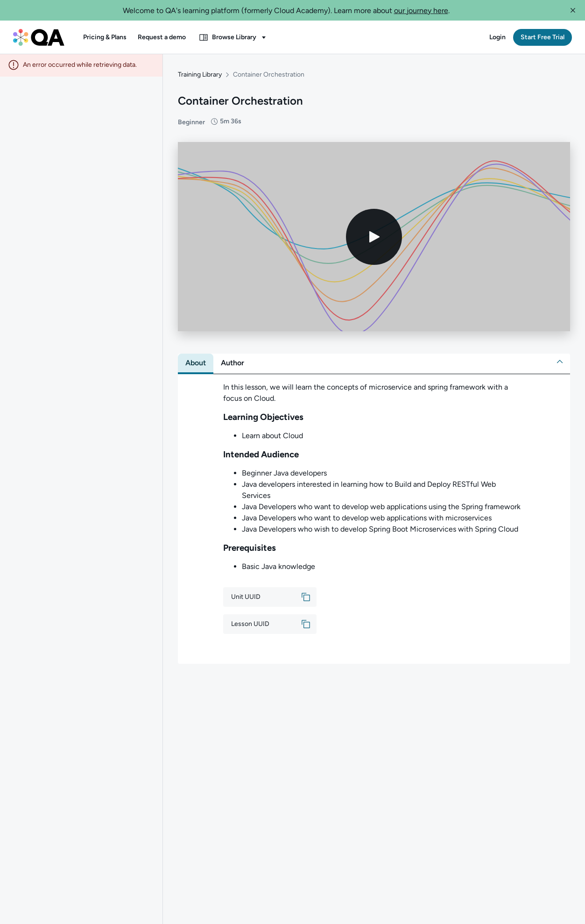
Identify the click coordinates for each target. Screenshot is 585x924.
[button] (573, 10)
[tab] (196, 364)
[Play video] (374, 238)
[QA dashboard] (39, 37)
